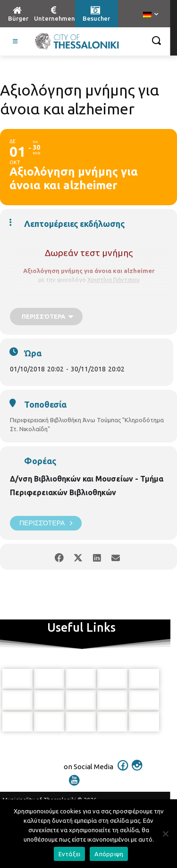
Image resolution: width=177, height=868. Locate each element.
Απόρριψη (109, 854)
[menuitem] (151, 15)
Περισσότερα (46, 523)
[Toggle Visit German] (16, 41)
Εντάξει (70, 854)
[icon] (123, 772)
